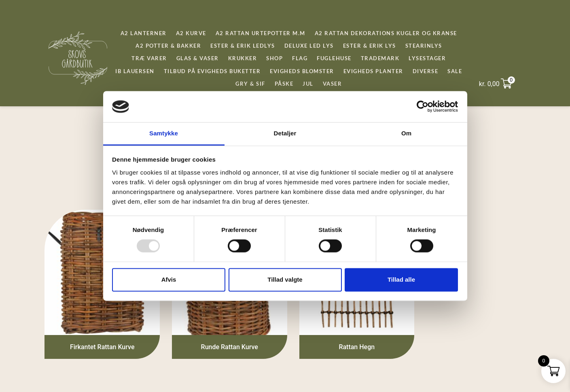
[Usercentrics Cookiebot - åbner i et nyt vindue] (423, 107)
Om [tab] (406, 133)
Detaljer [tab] (285, 133)
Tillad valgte (285, 279)
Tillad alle (401, 279)
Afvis (169, 279)
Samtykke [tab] (164, 133)
